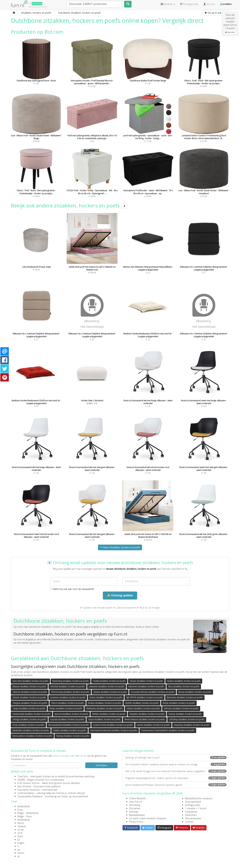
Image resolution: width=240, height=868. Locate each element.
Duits (20, 836)
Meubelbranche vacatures (199, 798)
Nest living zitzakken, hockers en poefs (71, 681)
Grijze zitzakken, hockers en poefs (104, 719)
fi (18, 846)
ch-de (21, 830)
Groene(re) (37, 4)
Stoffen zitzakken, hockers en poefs (142, 703)
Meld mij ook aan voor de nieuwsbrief (72, 589)
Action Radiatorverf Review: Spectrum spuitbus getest (176, 785)
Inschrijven (101, 765)
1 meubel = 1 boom (196, 808)
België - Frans (25, 816)
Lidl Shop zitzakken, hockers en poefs (187, 719)
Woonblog (135, 805)
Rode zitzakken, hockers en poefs (28, 725)
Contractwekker (26, 793)
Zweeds (22, 826)
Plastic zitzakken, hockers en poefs (66, 708)
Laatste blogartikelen (138, 751)
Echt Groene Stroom (29, 783)
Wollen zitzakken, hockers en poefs (109, 714)
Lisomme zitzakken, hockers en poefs (68, 697)
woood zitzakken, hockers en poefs (71, 714)
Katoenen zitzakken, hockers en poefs (146, 686)
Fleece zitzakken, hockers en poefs (68, 703)
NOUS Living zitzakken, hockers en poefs (70, 692)
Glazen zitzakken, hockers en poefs (146, 681)
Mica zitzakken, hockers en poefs (184, 686)
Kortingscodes (193, 805)
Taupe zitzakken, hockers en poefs (29, 708)
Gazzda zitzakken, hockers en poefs (67, 719)
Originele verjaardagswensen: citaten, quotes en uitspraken (176, 778)
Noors (21, 823)
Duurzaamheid (193, 802)
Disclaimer (135, 808)
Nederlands (24, 806)
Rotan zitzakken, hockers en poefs (179, 703)
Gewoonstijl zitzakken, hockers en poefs (31, 714)
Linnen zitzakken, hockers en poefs (153, 725)
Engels (21, 843)
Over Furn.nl (135, 802)
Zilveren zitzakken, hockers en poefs (30, 692)
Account (209, 4)
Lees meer (230, 32)
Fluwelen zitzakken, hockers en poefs (147, 714)
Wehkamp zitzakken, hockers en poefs (104, 708)
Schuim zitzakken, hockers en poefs (29, 697)
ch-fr (20, 833)
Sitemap (134, 812)
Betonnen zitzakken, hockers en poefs (185, 697)
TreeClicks (23, 776)
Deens (21, 853)
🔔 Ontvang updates (120, 595)
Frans (20, 810)
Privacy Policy (136, 822)
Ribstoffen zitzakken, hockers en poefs (31, 730)
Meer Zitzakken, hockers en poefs (120, 547)
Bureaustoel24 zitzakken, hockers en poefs (69, 725)
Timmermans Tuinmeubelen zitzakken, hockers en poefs (168, 730)
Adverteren (191, 815)
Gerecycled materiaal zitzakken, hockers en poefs (114, 730)
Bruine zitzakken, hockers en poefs (195, 692)
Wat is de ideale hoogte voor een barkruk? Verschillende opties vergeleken (176, 771)
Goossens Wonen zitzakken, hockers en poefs (153, 692)
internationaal (50, 790)
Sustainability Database (30, 796)
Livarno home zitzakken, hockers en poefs (113, 725)
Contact (189, 822)
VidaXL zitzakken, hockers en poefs (70, 730)
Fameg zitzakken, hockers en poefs (73, 736)
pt (19, 840)
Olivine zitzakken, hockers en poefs (143, 708)
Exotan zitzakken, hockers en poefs (105, 703)
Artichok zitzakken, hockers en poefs (67, 686)
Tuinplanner (191, 812)
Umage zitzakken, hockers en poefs (29, 719)
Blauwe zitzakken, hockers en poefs (29, 686)
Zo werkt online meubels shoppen (148, 818)
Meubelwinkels (137, 815)
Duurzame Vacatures (29, 790)
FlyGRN (21, 780)
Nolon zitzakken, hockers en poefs (106, 697)
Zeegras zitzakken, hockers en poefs (30, 703)
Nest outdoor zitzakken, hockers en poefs (32, 736)
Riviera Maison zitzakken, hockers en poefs (145, 719)
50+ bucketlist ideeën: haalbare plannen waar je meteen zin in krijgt (176, 764)
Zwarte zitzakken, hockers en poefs (110, 692)
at (19, 856)
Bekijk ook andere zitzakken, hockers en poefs (69, 205)
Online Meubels (137, 798)
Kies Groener (24, 786)
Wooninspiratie (193, 818)
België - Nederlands (28, 813)
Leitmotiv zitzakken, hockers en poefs (107, 686)
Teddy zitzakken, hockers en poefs (109, 681)
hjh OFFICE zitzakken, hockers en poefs (144, 697)
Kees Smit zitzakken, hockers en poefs (30, 681)
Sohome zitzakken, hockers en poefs (181, 708)
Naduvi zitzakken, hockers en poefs (184, 681)
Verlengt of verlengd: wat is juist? (176, 758)
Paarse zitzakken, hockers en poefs (185, 714)
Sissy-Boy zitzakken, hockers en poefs (192, 725)
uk (19, 850)
